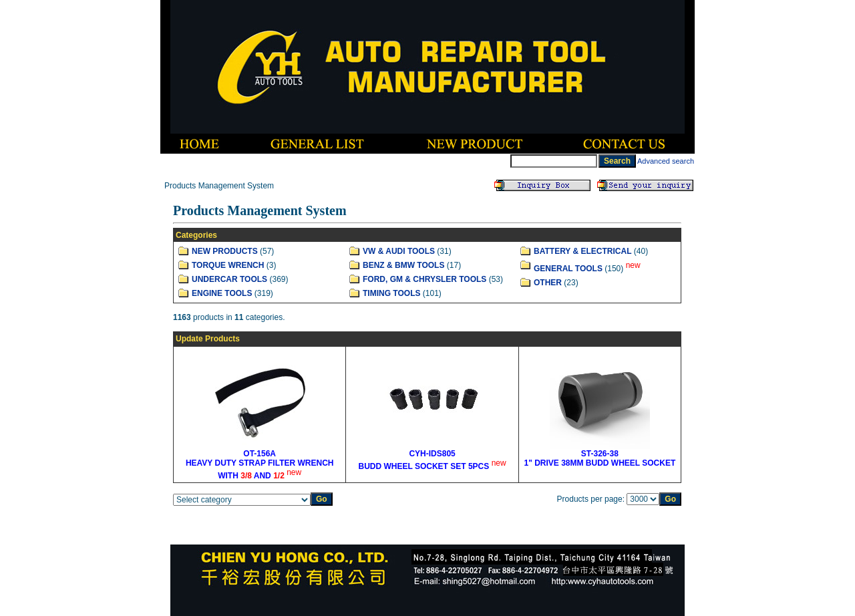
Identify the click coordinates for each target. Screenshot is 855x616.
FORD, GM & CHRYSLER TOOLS (424, 279)
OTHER (548, 283)
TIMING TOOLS (391, 293)
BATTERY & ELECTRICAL (582, 251)
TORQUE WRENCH (228, 265)
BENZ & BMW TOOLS (403, 265)
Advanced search (666, 161)
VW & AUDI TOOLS (399, 251)
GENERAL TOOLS (568, 269)
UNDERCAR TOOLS (229, 279)
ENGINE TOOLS (222, 293)
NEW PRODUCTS (225, 251)
